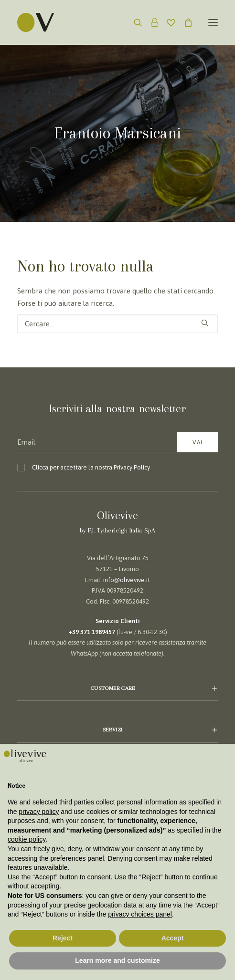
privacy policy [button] (39, 812)
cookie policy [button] (27, 839)
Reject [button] (63, 938)
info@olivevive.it (127, 580)
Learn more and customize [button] (117, 960)
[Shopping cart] (184, 22)
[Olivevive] (48, 22)
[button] (213, 22)
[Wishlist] (167, 22)
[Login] (150, 22)
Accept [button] (173, 938)
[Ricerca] (134, 22)
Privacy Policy (132, 467)
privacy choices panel (140, 914)
